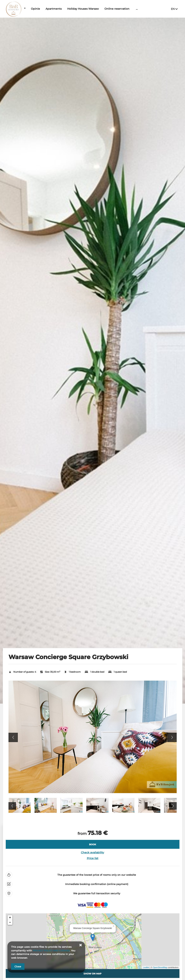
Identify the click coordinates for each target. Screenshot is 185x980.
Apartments (65, 9)
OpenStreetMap (160, 967)
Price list (93, 858)
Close (18, 966)
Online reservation (128, 9)
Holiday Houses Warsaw (94, 9)
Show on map (92, 974)
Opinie (47, 9)
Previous (13, 737)
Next (172, 737)
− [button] (10, 922)
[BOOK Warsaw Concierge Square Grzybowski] (93, 844)
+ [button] (10, 918)
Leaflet (146, 967)
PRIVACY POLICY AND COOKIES (52, 950)
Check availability (92, 852)
